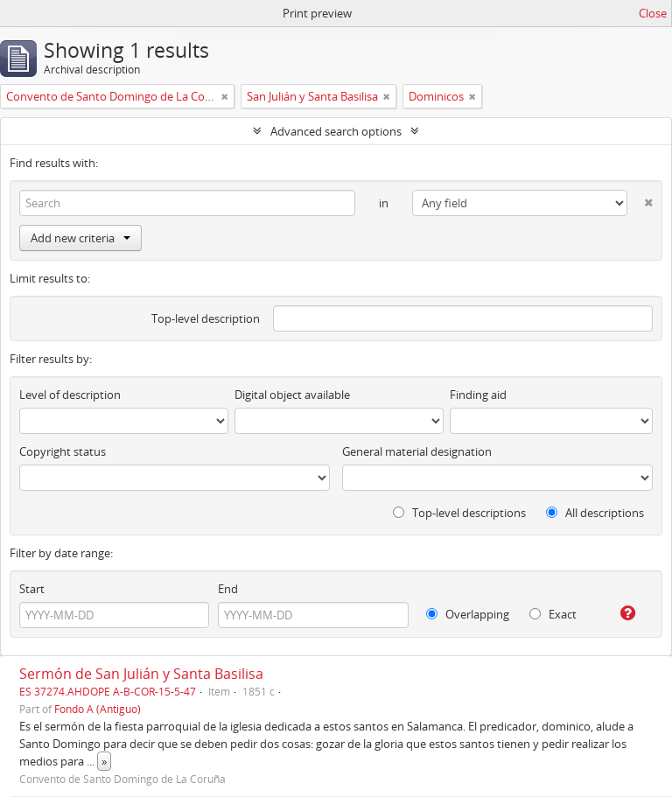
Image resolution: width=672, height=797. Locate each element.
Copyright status (63, 451)
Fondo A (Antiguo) (98, 709)
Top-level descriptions (459, 513)
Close (653, 13)
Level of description (70, 395)
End (228, 589)
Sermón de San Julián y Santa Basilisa (141, 674)
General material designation (417, 451)
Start (32, 589)
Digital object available (292, 395)
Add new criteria (80, 238)
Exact (553, 614)
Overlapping (468, 614)
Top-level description (206, 318)
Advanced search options (336, 131)
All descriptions (595, 513)
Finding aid (478, 395)
